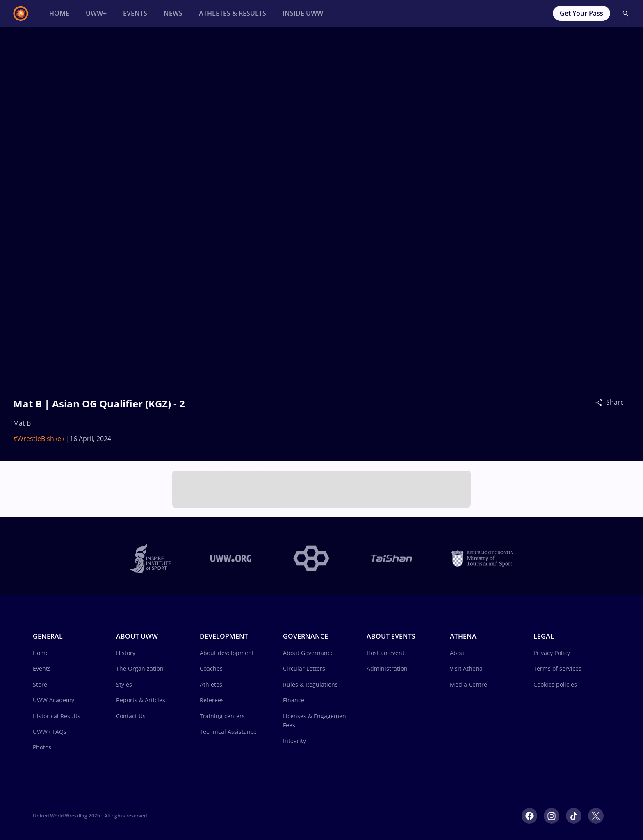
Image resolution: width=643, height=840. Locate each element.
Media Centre (469, 684)
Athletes (211, 684)
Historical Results (57, 716)
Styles (124, 684)
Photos (42, 747)
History (126, 653)
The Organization (140, 668)
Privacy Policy (552, 653)
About (458, 653)
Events (42, 668)
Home (41, 653)
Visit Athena (466, 668)
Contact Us (131, 716)
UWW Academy (54, 700)
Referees (212, 700)
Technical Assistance (228, 732)
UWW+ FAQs (50, 732)
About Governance (308, 653)
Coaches (211, 668)
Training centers (222, 716)
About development (227, 653)
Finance (294, 700)
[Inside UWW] (303, 13)
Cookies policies (555, 684)
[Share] (601, 402)
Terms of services (557, 668)
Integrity (294, 741)
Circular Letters (304, 668)
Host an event (385, 653)
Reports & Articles (141, 700)
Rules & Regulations (310, 684)
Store (40, 684)
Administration (387, 668)
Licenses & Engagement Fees (316, 720)
